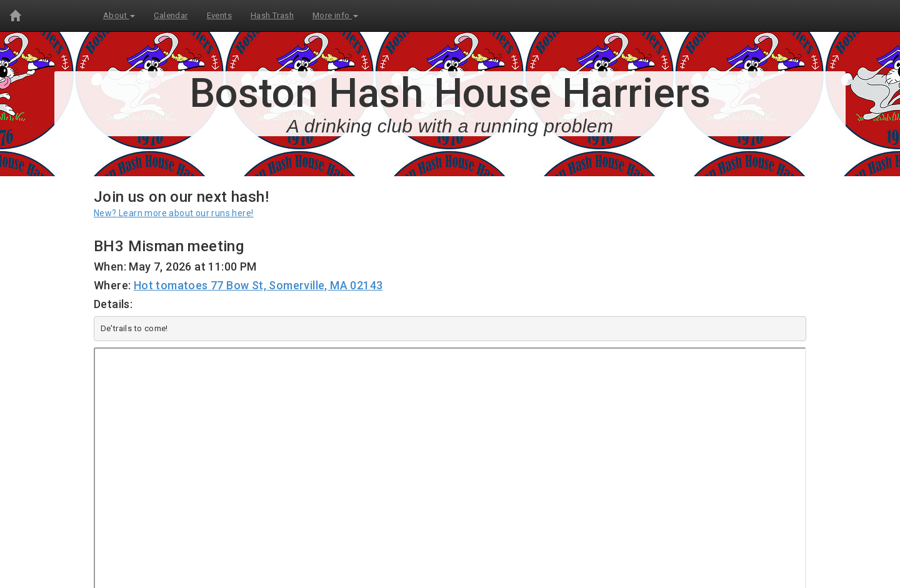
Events (219, 15)
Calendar (171, 15)
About (119, 15)
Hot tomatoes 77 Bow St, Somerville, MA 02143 (258, 285)
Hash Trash (272, 15)
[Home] (15, 16)
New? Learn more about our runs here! (173, 213)
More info (335, 15)
